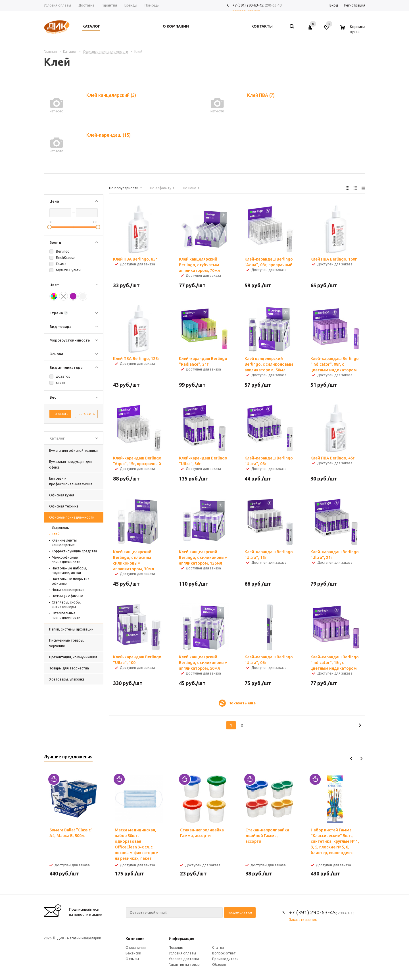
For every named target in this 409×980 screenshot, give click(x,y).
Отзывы (132, 959)
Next (361, 759)
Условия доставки (184, 959)
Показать (60, 414)
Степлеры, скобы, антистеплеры (66, 605)
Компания (135, 939)
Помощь (176, 947)
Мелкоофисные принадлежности (66, 560)
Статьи (218, 947)
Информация (181, 939)
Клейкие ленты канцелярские (64, 543)
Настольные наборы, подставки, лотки (69, 570)
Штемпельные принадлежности (66, 615)
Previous (351, 759)
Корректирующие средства (74, 551)
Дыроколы (61, 528)
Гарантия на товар (184, 965)
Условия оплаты (182, 953)
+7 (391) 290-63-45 (248, 5)
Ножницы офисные (67, 596)
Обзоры (219, 965)
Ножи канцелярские (68, 590)
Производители (225, 959)
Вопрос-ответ (224, 953)
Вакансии (133, 953)
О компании (136, 947)
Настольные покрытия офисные (71, 581)
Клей (56, 534)
